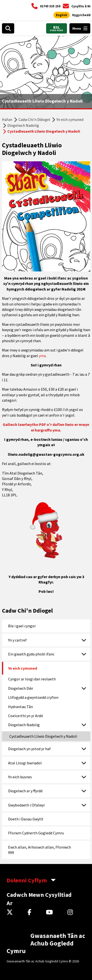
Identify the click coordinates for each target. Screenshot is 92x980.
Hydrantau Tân (20, 707)
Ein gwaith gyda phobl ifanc (31, 654)
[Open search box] (8, 28)
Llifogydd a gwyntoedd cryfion (33, 697)
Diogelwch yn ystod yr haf (29, 749)
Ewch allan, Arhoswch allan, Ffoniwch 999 (39, 850)
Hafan (7, 119)
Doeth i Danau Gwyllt (26, 819)
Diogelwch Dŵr (21, 688)
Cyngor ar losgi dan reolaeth (32, 679)
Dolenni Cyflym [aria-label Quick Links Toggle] (27, 880)
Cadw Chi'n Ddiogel (34, 119)
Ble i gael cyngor (22, 626)
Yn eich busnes (20, 777)
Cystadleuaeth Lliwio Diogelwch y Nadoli (43, 736)
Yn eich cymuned (70, 119)
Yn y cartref (17, 640)
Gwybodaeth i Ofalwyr (26, 805)
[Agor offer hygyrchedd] (81, 15)
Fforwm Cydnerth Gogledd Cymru (36, 833)
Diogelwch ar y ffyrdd (25, 791)
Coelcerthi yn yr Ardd (25, 716)
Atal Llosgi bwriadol (25, 763)
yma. (43, 356)
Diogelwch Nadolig (23, 125)
